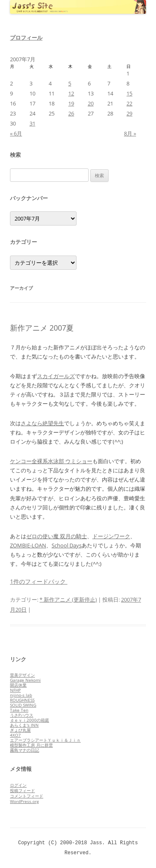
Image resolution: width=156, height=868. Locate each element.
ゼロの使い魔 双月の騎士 (57, 536)
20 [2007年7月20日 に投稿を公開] (91, 103)
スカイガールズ (56, 376)
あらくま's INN (24, 725)
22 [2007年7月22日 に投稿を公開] (129, 103)
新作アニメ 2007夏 (42, 328)
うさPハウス (22, 715)
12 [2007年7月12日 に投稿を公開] (71, 93)
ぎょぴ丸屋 (20, 730)
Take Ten (19, 710)
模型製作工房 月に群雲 (31, 745)
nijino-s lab (21, 695)
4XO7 (15, 735)
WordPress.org (24, 801)
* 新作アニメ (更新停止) (68, 600)
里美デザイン (22, 675)
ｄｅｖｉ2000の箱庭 (30, 720)
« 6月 (16, 133)
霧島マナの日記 (25, 750)
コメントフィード (27, 796)
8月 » (130, 133)
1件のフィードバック (39, 581)
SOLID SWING (23, 705)
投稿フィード (22, 790)
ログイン (18, 785)
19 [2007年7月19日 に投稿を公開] (71, 103)
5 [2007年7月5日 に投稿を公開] (70, 83)
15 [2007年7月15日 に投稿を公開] (129, 93)
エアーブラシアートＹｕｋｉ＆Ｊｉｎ (45, 740)
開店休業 (18, 685)
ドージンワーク (111, 536)
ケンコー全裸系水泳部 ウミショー (51, 461)
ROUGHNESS (22, 700)
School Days (67, 545)
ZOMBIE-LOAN (28, 545)
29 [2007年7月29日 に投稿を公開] (129, 113)
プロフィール (26, 38)
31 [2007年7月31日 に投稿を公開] (32, 123)
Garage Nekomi (25, 680)
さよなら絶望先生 (42, 423)
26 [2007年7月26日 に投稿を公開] (71, 113)
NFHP (15, 690)
